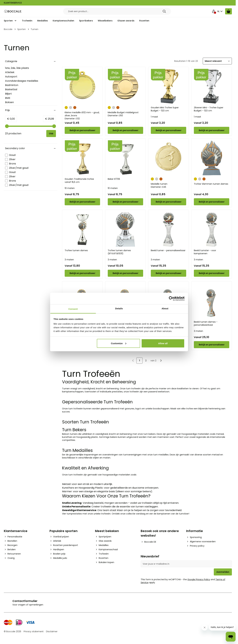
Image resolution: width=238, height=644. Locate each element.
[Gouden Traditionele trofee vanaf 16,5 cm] (82, 158)
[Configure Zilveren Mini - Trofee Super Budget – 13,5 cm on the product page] (212, 130)
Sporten (8, 21)
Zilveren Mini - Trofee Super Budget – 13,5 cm (209, 109)
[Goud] (66, 107)
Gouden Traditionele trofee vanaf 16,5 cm (79, 181)
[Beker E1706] (125, 158)
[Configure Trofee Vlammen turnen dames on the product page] (212, 202)
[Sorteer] (217, 61)
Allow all (163, 343)
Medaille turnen (169, 185)
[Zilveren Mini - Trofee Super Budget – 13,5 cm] (212, 87)
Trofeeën (27, 21)
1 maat (154, 117)
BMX (8, 98)
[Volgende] (161, 361)
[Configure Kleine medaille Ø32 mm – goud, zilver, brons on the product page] (82, 130)
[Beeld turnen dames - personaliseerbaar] (212, 301)
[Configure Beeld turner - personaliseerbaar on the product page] (169, 273)
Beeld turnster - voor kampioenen (205, 252)
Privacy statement (34, 631)
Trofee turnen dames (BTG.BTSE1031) (119, 252)
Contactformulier (25, 601)
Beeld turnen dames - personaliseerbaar (206, 323)
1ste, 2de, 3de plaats (17, 68)
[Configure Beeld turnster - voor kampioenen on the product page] (212, 273)
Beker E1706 (114, 179)
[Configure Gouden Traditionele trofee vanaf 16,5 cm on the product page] (82, 202)
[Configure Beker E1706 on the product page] (125, 202)
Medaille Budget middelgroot (125, 114)
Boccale (8, 29)
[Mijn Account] (214, 11)
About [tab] (165, 308)
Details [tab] (119, 308)
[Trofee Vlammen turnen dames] (212, 158)
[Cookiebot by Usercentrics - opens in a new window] (171, 298)
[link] (133, 361)
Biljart (8, 94)
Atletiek (10, 72)
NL (220, 11)
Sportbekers (86, 21)
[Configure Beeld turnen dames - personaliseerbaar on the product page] (212, 345)
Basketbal (11, 89)
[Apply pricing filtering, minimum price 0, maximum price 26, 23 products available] (51, 134)
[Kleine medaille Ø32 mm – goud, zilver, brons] (82, 87)
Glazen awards (126, 21)
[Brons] (75, 107)
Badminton (12, 85)
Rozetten (144, 21)
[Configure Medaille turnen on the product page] (169, 202)
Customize (119, 343)
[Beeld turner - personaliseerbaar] (169, 229)
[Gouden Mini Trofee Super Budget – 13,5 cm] (169, 87)
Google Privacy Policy (199, 579)
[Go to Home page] (13, 11)
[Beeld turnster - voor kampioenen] (212, 229)
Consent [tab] (73, 309)
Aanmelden (223, 572)
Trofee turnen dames (76, 250)
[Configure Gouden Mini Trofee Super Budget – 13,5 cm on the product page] (169, 130)
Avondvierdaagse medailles (22, 81)
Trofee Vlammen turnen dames (211, 184)
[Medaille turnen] (169, 158)
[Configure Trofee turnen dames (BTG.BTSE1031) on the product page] (125, 273)
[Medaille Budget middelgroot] (125, 87)
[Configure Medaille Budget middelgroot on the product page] (125, 130)
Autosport (11, 77)
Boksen (9, 102)
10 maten (70, 188)
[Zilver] (70, 107)
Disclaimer (52, 631)
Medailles (43, 21)
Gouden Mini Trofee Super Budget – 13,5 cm (165, 109)
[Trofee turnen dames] (82, 229)
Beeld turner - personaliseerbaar (168, 250)
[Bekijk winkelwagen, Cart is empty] (228, 11)
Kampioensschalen (63, 21)
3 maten (69, 260)
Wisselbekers (105, 21)
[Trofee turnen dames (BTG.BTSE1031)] (125, 229)
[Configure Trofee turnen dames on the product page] (82, 273)
